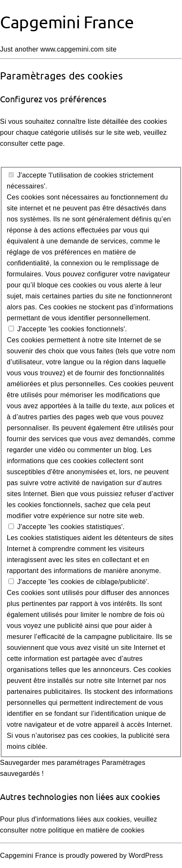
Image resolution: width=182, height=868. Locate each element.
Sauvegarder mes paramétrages (50, 763)
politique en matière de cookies (96, 830)
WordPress (146, 856)
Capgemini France (67, 22)
